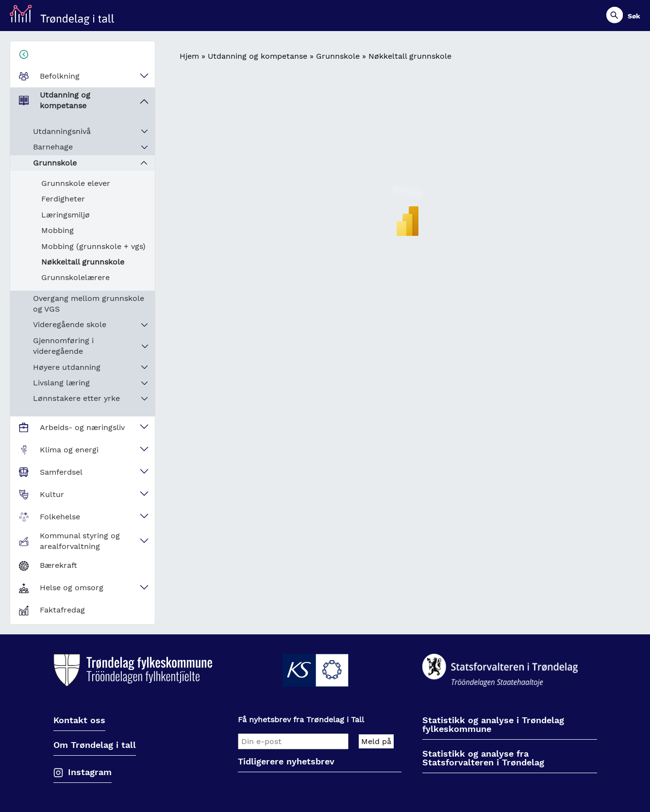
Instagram (90, 772)
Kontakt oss (79, 721)
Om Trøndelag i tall (95, 745)
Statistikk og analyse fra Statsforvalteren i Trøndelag (483, 758)
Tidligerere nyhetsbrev (286, 762)
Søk (634, 16)
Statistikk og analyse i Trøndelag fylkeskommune (493, 725)
